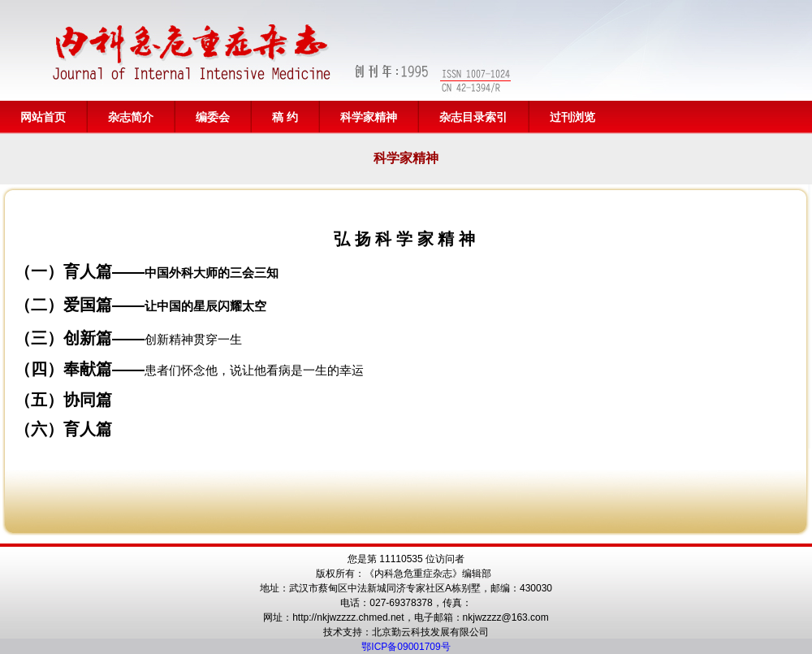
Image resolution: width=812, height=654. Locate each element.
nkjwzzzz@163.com (506, 617)
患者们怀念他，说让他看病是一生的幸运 (254, 370)
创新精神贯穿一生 (193, 339)
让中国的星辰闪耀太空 (205, 306)
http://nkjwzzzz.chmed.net (348, 617)
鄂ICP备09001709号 (406, 647)
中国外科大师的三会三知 (212, 273)
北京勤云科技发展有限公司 (430, 632)
